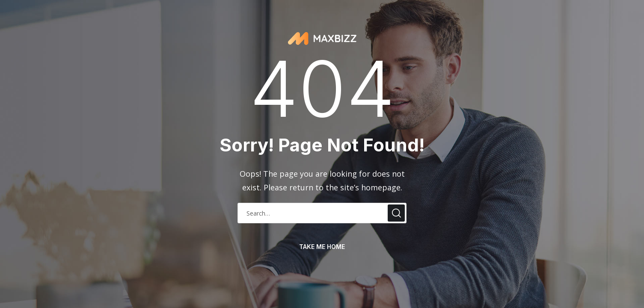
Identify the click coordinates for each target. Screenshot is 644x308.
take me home (322, 247)
